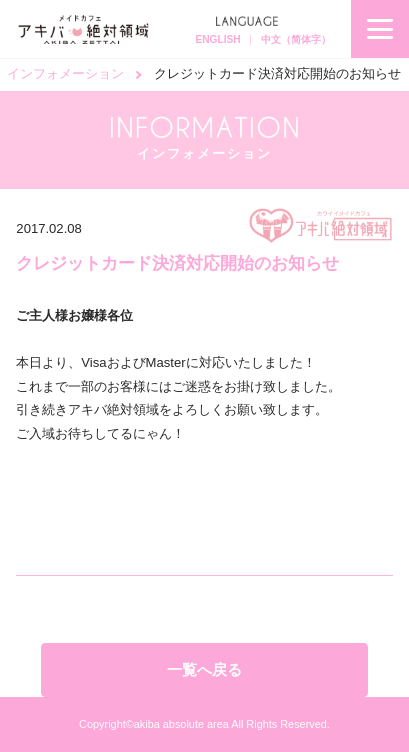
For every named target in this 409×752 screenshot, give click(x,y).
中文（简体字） (296, 39)
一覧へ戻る (204, 669)
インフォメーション (65, 73)
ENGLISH (217, 39)
